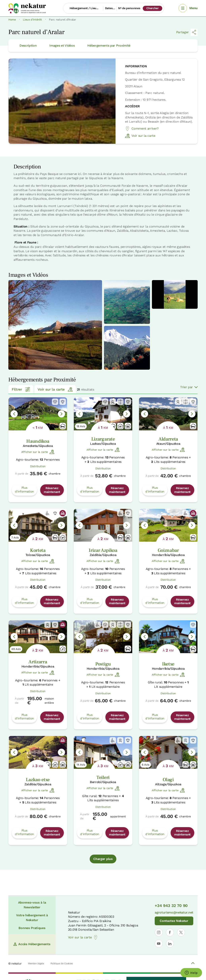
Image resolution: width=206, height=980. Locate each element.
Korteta (38, 550)
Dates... (110, 8)
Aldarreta (168, 439)
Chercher (152, 8)
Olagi (168, 780)
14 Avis (81, 765)
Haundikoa (38, 441)
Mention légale (36, 963)
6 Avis (146, 765)
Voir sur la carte (140, 136)
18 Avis (81, 426)
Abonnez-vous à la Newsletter (32, 905)
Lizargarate (103, 439)
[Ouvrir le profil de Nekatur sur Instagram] (159, 932)
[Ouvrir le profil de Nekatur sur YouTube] (159, 944)
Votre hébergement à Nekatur (32, 918)
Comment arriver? (142, 129)
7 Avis (15, 537)
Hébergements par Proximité (109, 45)
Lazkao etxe (38, 780)
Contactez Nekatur (174, 921)
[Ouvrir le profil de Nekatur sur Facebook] (170, 932)
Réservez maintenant (52, 490)
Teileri (103, 777)
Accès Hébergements (32, 944)
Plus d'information (24, 490)
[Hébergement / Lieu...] (83, 8)
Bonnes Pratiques (32, 928)
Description (28, 45)
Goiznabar (168, 550)
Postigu (103, 664)
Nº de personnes (129, 8)
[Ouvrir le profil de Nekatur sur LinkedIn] (170, 944)
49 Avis (16, 649)
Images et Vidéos (62, 45)
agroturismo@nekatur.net (174, 912)
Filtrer (21, 389)
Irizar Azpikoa (103, 550)
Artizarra (38, 662)
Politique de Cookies (62, 963)
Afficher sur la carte (38, 452)
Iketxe (168, 664)
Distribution (38, 466)
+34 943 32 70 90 (171, 906)
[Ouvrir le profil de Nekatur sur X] (181, 932)
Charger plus (103, 859)
